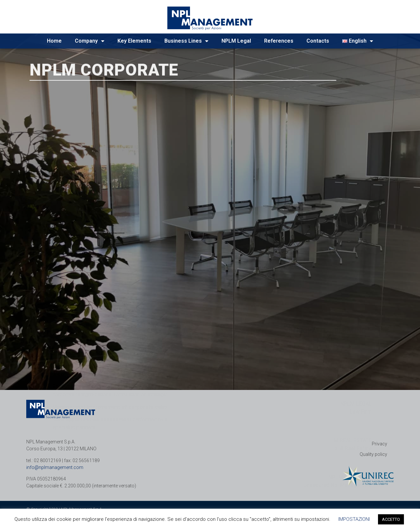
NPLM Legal (236, 41)
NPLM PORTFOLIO (350, 373)
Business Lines (186, 41)
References (279, 41)
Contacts (318, 41)
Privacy (379, 444)
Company (90, 41)
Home (54, 41)
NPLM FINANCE (353, 263)
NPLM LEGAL (356, 300)
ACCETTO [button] (391, 519)
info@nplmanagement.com (55, 467)
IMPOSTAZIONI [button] (354, 519)
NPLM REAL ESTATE (348, 336)
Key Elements (134, 41)
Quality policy (373, 454)
